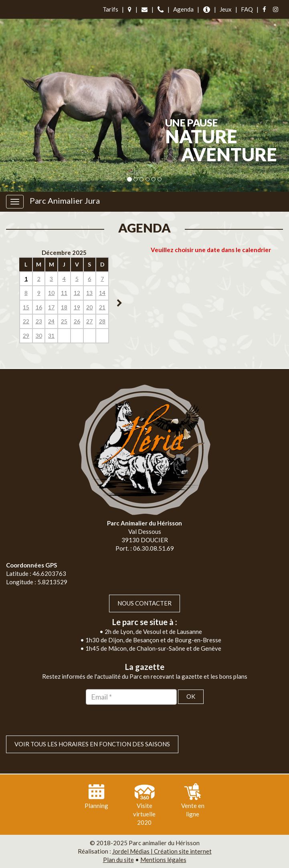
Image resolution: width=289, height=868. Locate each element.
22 (26, 321)
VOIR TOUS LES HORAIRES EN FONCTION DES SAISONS (92, 744)
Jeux (226, 9)
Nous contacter (144, 603)
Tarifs (110, 9)
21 (102, 307)
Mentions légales (163, 860)
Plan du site (118, 860)
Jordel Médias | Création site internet (162, 851)
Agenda (183, 9)
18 (64, 307)
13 (89, 293)
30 (39, 336)
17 (51, 307)
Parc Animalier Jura (65, 200)
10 (51, 293)
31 (51, 336)
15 (26, 307)
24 (51, 321)
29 (26, 336)
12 (77, 293)
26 (77, 321)
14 (102, 293)
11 (64, 293)
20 (89, 307)
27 (89, 321)
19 (77, 307)
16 (39, 307)
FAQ (247, 9)
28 (102, 321)
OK (191, 696)
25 (64, 321)
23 (39, 321)
